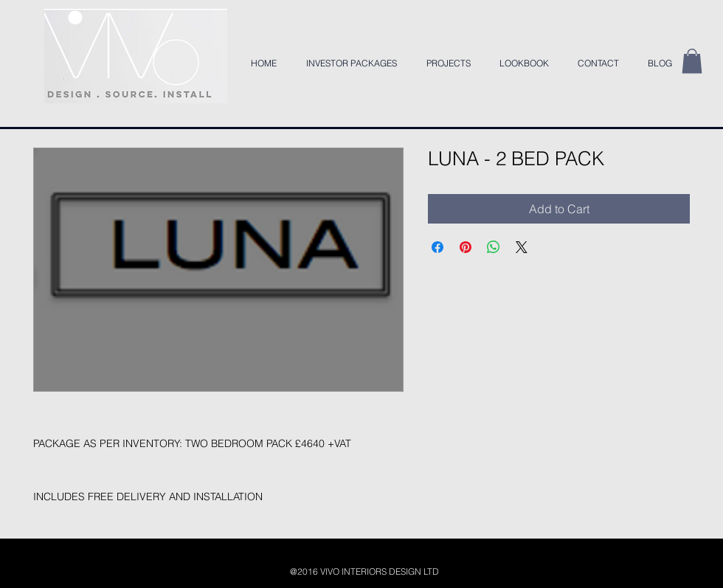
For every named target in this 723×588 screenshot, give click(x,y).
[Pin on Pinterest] (466, 247)
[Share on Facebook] (437, 247)
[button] (692, 61)
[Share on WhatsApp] (494, 247)
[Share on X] (522, 247)
